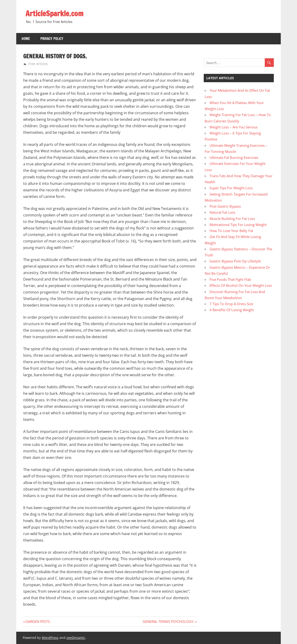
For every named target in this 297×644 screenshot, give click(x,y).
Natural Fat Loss (222, 212)
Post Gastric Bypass (225, 206)
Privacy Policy (52, 39)
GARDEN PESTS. (38, 621)
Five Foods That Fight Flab (230, 279)
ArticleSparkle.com (55, 13)
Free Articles (38, 64)
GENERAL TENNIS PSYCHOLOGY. (168, 621)
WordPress (50, 638)
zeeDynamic (76, 638)
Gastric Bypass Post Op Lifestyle (235, 261)
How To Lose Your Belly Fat (231, 231)
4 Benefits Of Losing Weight (232, 310)
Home (26, 39)
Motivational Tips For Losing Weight (238, 225)
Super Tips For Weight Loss (231, 188)
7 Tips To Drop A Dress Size (231, 304)
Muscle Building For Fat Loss (232, 219)
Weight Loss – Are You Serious (234, 127)
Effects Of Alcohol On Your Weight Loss (241, 285)
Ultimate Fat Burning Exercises (234, 157)
